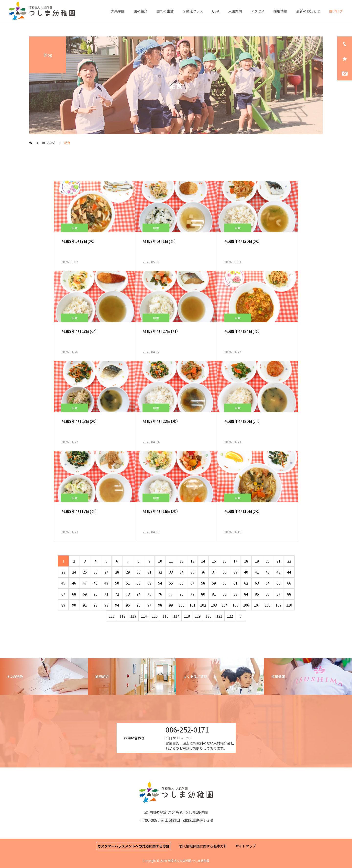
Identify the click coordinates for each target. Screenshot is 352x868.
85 (257, 594)
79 (192, 594)
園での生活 (165, 11)
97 (149, 605)
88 (289, 594)
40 (246, 572)
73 (128, 594)
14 (203, 561)
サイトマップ (246, 846)
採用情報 (280, 11)
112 (122, 616)
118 (187, 616)
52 (139, 583)
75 (149, 594)
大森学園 (118, 11)
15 (214, 561)
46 (74, 583)
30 (139, 572)
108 (268, 605)
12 (182, 561)
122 (230, 616)
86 (268, 594)
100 (182, 605)
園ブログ (336, 11)
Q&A (216, 11)
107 (257, 605)
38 (225, 572)
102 (203, 605)
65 (278, 583)
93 (106, 605)
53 (149, 583)
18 (246, 561)
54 (160, 583)
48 (96, 583)
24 (74, 572)
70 (96, 594)
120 (209, 616)
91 (85, 605)
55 (171, 583)
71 (106, 594)
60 (225, 583)
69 (85, 594)
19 (257, 561)
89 (63, 605)
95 (128, 605)
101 (192, 605)
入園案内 (235, 11)
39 (235, 572)
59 (214, 583)
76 (160, 594)
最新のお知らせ (308, 11)
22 (289, 561)
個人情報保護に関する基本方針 (203, 846)
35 (192, 572)
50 (117, 583)
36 (203, 572)
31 (149, 572)
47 (85, 583)
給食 (75, 228)
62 (246, 583)
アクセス (258, 11)
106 (246, 605)
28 (117, 572)
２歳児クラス (193, 11)
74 (139, 594)
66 (289, 583)
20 (268, 561)
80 (203, 594)
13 (192, 561)
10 (160, 561)
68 (74, 594)
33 (171, 572)
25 (85, 572)
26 (96, 572)
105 (235, 605)
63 (257, 583)
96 (139, 605)
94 (117, 605)
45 (63, 583)
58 (203, 583)
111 (112, 616)
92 (96, 605)
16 (225, 561)
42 (268, 572)
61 (235, 583)
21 (278, 561)
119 (198, 616)
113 (133, 616)
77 (171, 594)
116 (165, 616)
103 (214, 605)
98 (160, 605)
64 (268, 583)
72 (117, 594)
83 (235, 594)
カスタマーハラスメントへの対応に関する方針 (133, 846)
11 (171, 561)
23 (63, 572)
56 (182, 583)
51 (128, 583)
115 (155, 616)
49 (106, 583)
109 (278, 605)
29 (128, 572)
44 (289, 572)
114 (144, 616)
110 (289, 605)
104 (225, 605)
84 (246, 594)
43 (278, 572)
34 (182, 572)
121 (219, 616)
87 (278, 594)
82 (225, 594)
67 (63, 594)
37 (214, 572)
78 (182, 594)
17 (235, 561)
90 (74, 605)
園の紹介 (141, 11)
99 (171, 605)
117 (176, 616)
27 (106, 572)
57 (192, 583)
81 (214, 594)
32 (160, 572)
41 (257, 572)
